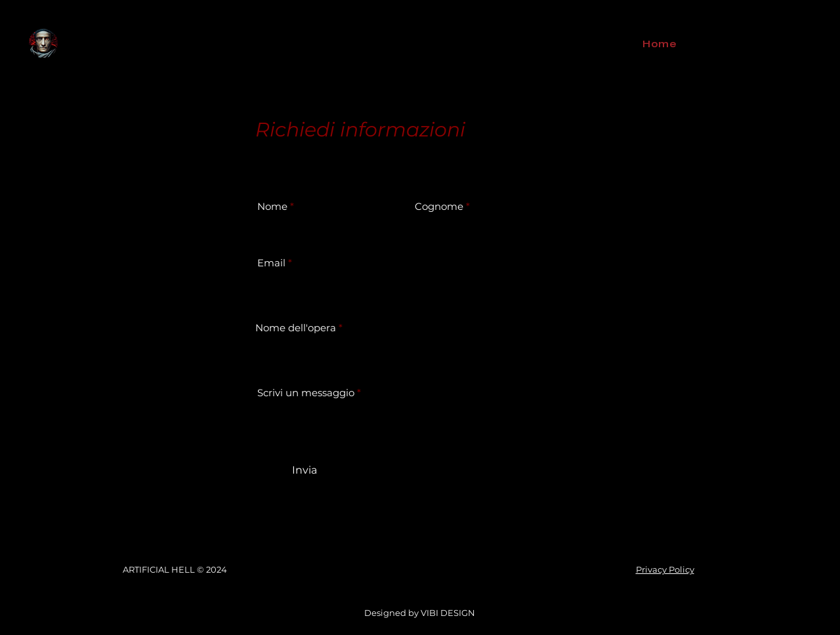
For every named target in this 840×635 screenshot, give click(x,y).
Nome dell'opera (296, 328)
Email (271, 263)
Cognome (439, 206)
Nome (272, 206)
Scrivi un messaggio (306, 393)
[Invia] (304, 470)
